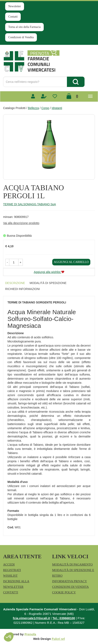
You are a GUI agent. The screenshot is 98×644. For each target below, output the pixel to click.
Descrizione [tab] (15, 283)
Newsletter (15, 6)
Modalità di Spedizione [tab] (48, 283)
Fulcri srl (58, 639)
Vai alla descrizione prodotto (21, 223)
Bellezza (33, 108)
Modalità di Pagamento (73, 564)
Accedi (9, 564)
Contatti (13, 17)
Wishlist (10, 576)
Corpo (45, 108)
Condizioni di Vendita (21, 37)
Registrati (12, 570)
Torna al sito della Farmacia (24, 27)
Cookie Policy (64, 592)
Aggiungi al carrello (71, 262)
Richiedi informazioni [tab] (22, 289)
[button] (7, 262)
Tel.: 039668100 (64, 618)
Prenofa (30, 634)
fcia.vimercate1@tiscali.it (31, 618)
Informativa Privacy (70, 581)
